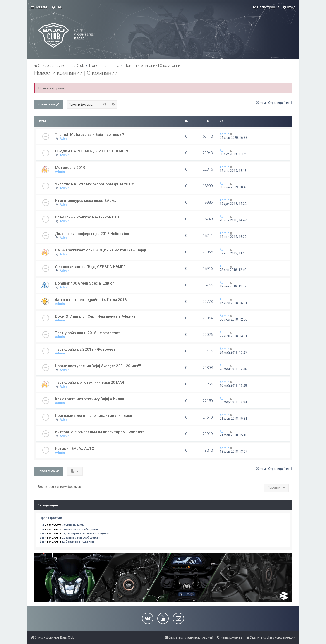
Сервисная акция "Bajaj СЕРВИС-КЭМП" (90, 267)
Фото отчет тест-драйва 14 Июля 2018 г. (93, 300)
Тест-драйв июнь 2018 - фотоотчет (88, 333)
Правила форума (51, 88)
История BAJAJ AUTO (75, 448)
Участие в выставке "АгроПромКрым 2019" (95, 184)
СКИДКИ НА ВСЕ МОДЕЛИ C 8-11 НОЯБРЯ (92, 151)
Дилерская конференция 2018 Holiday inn (92, 234)
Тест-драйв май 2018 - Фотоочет (85, 349)
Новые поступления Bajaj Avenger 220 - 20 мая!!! (98, 366)
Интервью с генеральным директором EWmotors (100, 432)
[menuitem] (57, 7)
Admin (65, 139)
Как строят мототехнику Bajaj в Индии (90, 399)
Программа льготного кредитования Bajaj (93, 415)
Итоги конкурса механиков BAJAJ (86, 201)
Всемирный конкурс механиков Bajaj (88, 217)
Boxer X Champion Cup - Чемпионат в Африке (95, 316)
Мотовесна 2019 (70, 168)
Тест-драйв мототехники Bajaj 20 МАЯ (90, 382)
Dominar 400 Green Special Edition (85, 283)
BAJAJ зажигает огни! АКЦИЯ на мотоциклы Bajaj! (100, 250)
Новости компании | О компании (76, 73)
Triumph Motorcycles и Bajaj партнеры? (90, 134)
